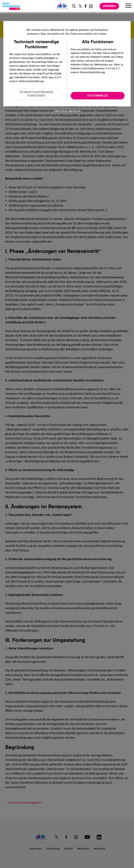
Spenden (109, 6)
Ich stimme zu (98, 96)
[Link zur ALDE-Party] (62, 6)
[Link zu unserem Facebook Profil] (85, 6)
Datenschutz (60, 111)
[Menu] (128, 6)
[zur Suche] (74, 6)
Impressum (74, 111)
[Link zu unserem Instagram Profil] (91, 6)
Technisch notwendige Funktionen (36, 94)
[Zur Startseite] (11, 6)
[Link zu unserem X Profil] (80, 6)
